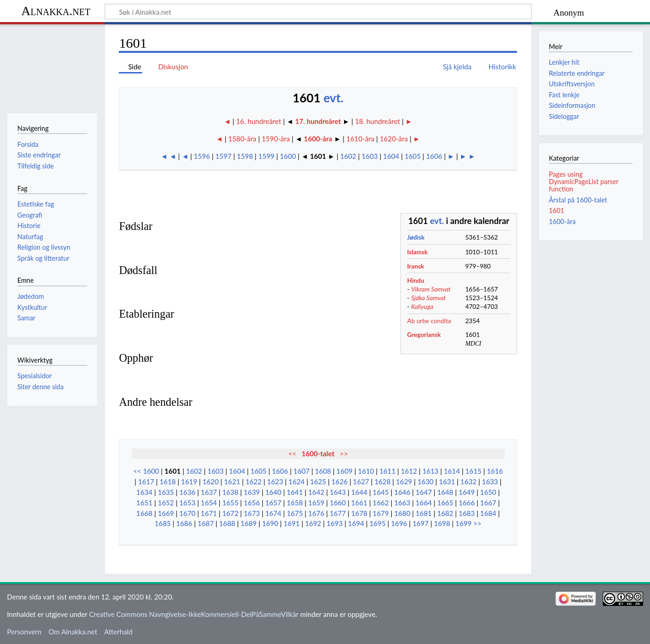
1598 (245, 156)
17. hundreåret (318, 121)
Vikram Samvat (431, 289)
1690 (270, 523)
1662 (381, 503)
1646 (402, 492)
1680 (402, 513)
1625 (318, 482)
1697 (420, 523)
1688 (227, 523)
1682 (445, 513)
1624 (297, 482)
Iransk (416, 266)
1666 (467, 503)
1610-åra (360, 139)
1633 (490, 482)
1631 (447, 482)
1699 (464, 523)
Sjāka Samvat (428, 298)
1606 (434, 156)
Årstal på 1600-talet (578, 200)
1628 (382, 482)
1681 (424, 513)
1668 (144, 513)
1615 (473, 471)
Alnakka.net (56, 11)
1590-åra (275, 139)
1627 (361, 482)
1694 (356, 523)
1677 (338, 513)
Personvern (24, 632)
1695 (377, 523)
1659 (316, 503)
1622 (253, 482)
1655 (230, 503)
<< (292, 454)
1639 (252, 492)
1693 (335, 523)
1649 (467, 492)
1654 (209, 503)
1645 (381, 492)
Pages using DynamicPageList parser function (583, 182)
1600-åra (318, 139)
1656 (252, 503)
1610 (366, 471)
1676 (316, 513)
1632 (469, 482)
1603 (369, 156)
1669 (166, 513)
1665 (445, 503)
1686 (184, 523)
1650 (488, 492)
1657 (273, 503)
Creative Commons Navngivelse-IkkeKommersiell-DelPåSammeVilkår (194, 614)
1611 (387, 471)
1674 (273, 513)
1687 (206, 523)
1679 (381, 513)
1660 (338, 503)
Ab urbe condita (429, 321)
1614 (452, 471)
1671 (209, 513)
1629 (404, 482)
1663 (402, 503)
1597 (223, 156)
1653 (187, 503)
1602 (348, 156)
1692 (313, 523)
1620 (210, 482)
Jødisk (416, 237)
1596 (202, 156)
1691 (292, 523)
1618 (168, 482)
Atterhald (118, 632)
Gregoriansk (424, 334)
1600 (288, 156)
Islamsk (418, 252)
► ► (467, 156)
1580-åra (242, 139)
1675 (295, 513)
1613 (431, 471)
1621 (232, 482)
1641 (295, 492)
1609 (344, 471)
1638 (230, 492)
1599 (266, 156)
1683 (467, 513)
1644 (359, 492)
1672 (230, 513)
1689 (248, 523)
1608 (323, 471)
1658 (295, 503)
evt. (333, 98)
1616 (495, 471)
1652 (166, 503)
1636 (187, 492)
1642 (316, 492)
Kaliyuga (422, 306)
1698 (442, 523)
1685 (163, 523)
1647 (424, 492)
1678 (359, 513)
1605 (413, 156)
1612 (409, 471)
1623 (275, 482)
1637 (209, 492)
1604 (391, 156)
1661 (359, 503)
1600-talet (318, 454)
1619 (189, 482)
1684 (488, 513)
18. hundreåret (378, 121)
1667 (488, 503)
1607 (302, 471)
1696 (399, 523)
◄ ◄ (168, 156)
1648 (445, 492)
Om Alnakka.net (73, 632)
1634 (144, 492)
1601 (173, 471)
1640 (273, 492)
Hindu (416, 280)
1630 (425, 482)
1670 (187, 513)
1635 (166, 492)
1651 (144, 503)
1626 (340, 482)
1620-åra (394, 139)
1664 (424, 503)
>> (344, 454)
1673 (252, 513)
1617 (146, 482)
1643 (338, 492)
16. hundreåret (260, 121)
